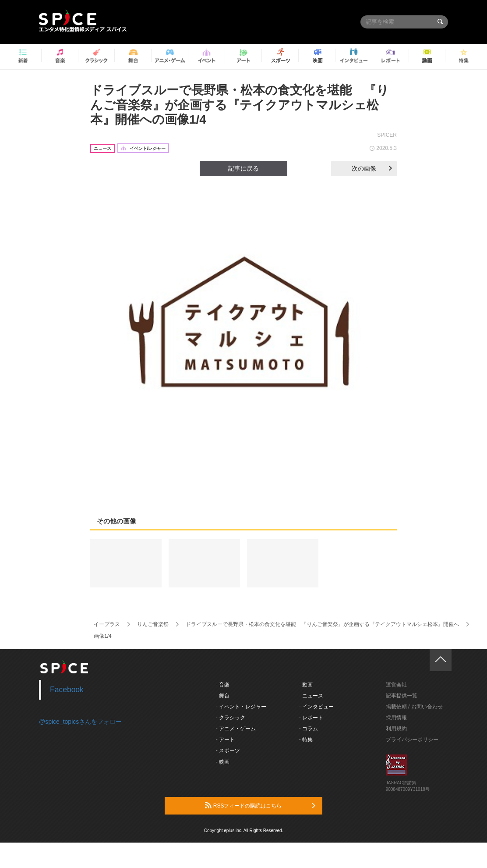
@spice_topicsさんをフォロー (80, 722)
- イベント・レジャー (241, 707)
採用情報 (396, 718)
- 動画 (306, 685)
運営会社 (396, 685)
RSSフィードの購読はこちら (260, 805)
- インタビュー (316, 707)
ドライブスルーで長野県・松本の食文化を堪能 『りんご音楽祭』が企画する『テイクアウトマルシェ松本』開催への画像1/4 (240, 105)
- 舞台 (223, 696)
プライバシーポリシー (412, 740)
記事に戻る (243, 168)
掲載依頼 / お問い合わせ (414, 707)
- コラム (309, 729)
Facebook (67, 690)
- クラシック (231, 718)
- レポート (311, 718)
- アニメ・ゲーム (236, 729)
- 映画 (223, 762)
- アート (225, 740)
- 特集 (306, 740)
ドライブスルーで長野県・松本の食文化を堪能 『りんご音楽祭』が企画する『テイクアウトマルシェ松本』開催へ (322, 624)
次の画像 (372, 168)
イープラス (107, 624)
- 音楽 (223, 685)
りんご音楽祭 (153, 624)
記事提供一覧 (402, 696)
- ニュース (311, 696)
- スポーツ (228, 751)
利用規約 (396, 729)
